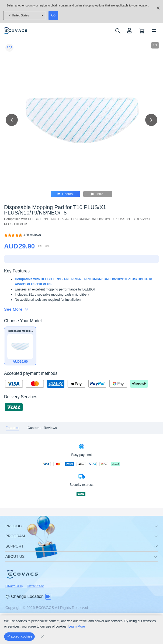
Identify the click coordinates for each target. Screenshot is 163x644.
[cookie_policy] (43, 636)
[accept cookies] (19, 637)
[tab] (13, 428)
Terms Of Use (36, 586)
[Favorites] (9, 48)
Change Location (25, 596)
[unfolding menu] (156, 526)
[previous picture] (12, 120)
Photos (65, 194)
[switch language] (48, 597)
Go (53, 15)
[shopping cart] (142, 31)
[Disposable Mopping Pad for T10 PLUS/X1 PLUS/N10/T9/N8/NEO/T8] (32, 235)
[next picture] (151, 120)
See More (16, 309)
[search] (118, 31)
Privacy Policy (14, 586)
